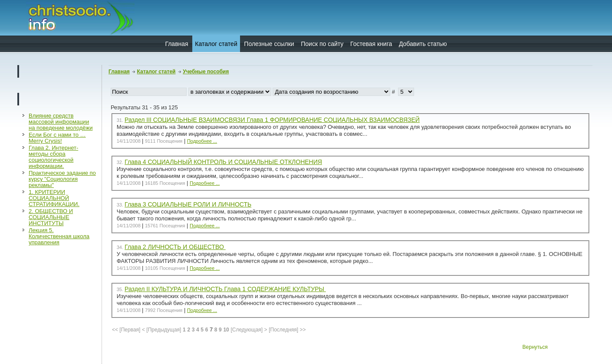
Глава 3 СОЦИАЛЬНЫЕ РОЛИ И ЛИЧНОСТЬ (188, 204)
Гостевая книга (371, 44)
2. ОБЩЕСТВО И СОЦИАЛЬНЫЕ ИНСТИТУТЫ (51, 217)
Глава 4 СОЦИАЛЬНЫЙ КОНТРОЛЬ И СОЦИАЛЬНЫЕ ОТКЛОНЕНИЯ (223, 162)
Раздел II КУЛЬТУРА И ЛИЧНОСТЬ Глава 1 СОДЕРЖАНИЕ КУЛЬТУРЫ (225, 289)
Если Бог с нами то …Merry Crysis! (57, 138)
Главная (176, 44)
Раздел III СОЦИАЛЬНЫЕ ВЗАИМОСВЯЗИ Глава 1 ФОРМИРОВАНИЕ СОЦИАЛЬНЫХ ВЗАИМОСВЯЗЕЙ (272, 120)
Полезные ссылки (269, 44)
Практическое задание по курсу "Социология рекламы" (62, 179)
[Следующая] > (249, 330)
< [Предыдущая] (161, 330)
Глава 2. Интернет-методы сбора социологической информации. (53, 157)
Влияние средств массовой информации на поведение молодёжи (61, 122)
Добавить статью (423, 44)
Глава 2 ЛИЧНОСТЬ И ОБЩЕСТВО (175, 247)
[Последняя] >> (287, 330)
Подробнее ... (202, 141)
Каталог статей (216, 44)
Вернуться (535, 347)
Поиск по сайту (322, 44)
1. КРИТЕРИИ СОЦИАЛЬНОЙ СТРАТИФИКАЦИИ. (54, 198)
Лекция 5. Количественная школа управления (59, 236)
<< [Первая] (126, 330)
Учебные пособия (206, 72)
